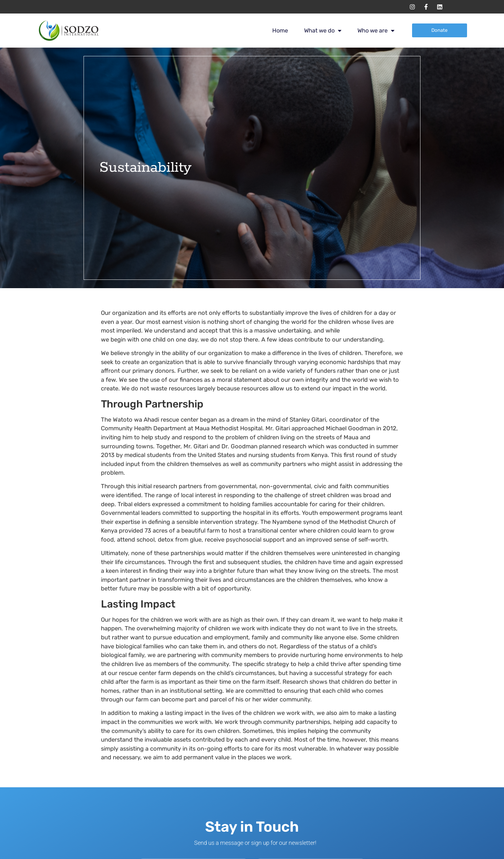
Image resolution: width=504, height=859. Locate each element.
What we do (323, 31)
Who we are (376, 31)
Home (280, 31)
